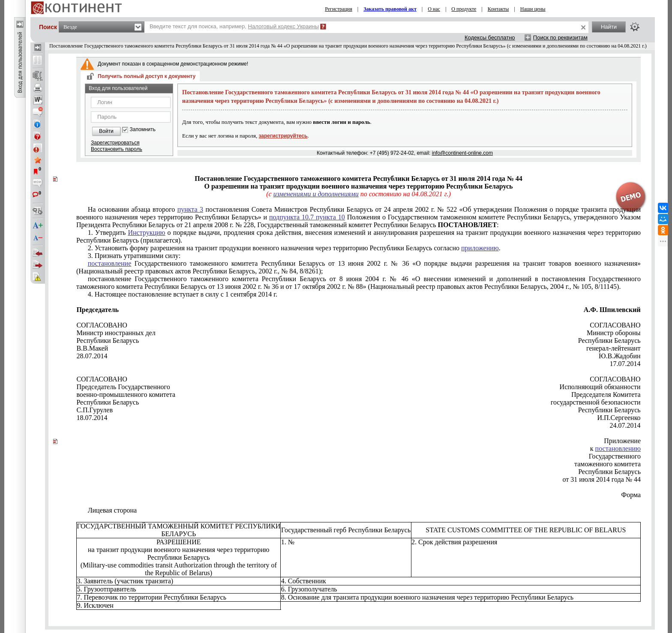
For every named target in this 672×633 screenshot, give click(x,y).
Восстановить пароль (117, 149)
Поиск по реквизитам (560, 37)
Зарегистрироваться (115, 143)
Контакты (498, 9)
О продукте (464, 9)
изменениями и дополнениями (316, 194)
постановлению (618, 448)
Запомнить (143, 130)
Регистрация (339, 9)
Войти (106, 131)
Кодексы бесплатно (490, 37)
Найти (609, 27)
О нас (434, 9)
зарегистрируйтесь (283, 136)
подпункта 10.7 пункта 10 (307, 217)
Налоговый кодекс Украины (284, 26)
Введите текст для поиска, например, (234, 26)
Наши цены (533, 9)
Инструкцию (146, 232)
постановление (110, 263)
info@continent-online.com (462, 153)
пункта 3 (190, 209)
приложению (480, 248)
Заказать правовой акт (390, 9)
